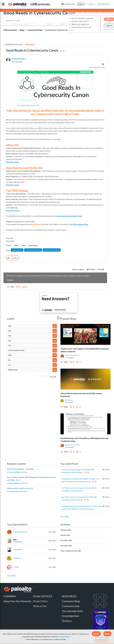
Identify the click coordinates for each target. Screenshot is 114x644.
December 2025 (66, 540)
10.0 (10, 326)
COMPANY (10, 596)
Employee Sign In (104, 4)
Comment (10, 280)
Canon (24, 245)
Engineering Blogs (14, 483)
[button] (96, 634)
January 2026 (65, 535)
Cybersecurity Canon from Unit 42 (20, 488)
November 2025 (66, 546)
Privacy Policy (64, 637)
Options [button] (103, 65)
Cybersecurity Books (33, 250)
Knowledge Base (71, 616)
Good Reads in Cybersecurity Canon (32, 50)
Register (81, 4)
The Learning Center (73, 611)
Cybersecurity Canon (52, 250)
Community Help (71, 606)
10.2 (10, 336)
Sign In (92, 4)
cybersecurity (17, 250)
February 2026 (66, 530)
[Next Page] (53, 377)
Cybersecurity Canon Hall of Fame (69, 216)
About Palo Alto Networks (17, 601)
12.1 (10, 346)
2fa (9, 360)
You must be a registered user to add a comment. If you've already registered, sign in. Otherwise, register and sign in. (49, 276)
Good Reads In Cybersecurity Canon (28, 105)
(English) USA (68, 4)
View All (63, 517)
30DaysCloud (13, 370)
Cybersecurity (33, 245)
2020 (10, 355)
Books (16, 245)
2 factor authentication (16, 350)
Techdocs (67, 621)
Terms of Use (40, 606)
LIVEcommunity (10, 30)
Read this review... (13, 162)
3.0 (9, 365)
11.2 (10, 341)
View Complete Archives (71, 551)
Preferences (102, 640)
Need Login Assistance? (100, 29)
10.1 (10, 331)
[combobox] (47, 20)
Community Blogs (35, 30)
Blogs (22, 30)
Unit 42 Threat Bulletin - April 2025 (20, 469)
